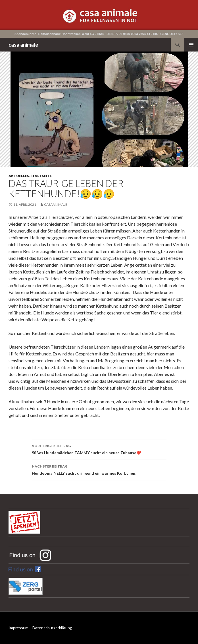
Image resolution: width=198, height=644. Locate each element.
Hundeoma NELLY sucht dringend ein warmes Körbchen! (99, 469)
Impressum (18, 628)
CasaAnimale (56, 204)
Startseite (41, 176)
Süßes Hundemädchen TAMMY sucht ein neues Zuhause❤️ (99, 449)
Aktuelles (19, 176)
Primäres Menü (191, 45)
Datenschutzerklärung (52, 628)
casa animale (23, 45)
